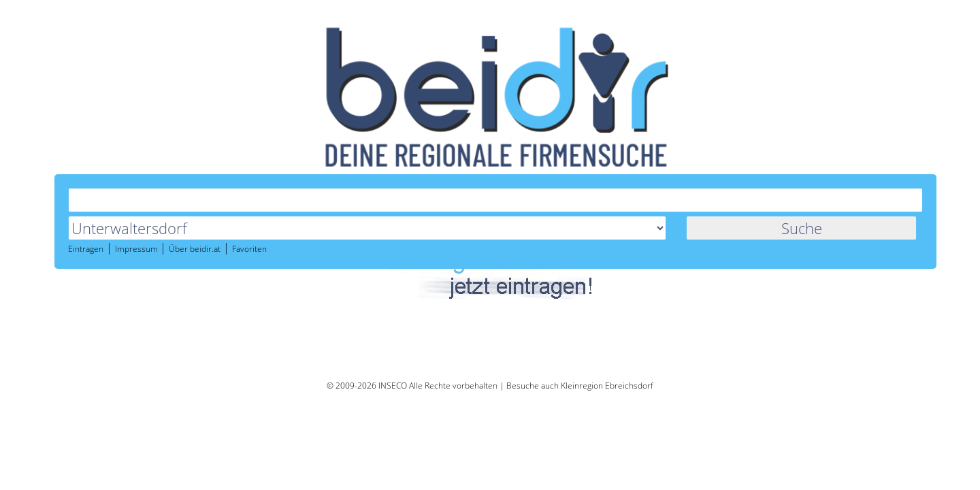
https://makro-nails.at (297, 259)
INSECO (393, 386)
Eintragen (331, 163)
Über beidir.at (440, 163)
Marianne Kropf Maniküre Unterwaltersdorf (348, 249)
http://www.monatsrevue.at (308, 294)
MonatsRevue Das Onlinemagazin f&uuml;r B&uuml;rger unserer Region (409, 284)
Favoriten (494, 163)
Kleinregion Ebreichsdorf (607, 386)
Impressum (382, 163)
